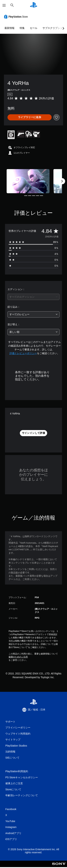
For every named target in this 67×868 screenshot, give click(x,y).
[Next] (62, 181)
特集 (22, 28)
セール (34, 28)
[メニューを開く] (4, 5)
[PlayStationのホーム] (34, 5)
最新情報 (9, 28)
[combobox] (33, 297)
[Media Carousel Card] (28, 181)
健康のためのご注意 (18, 657)
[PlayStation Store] (17, 17)
